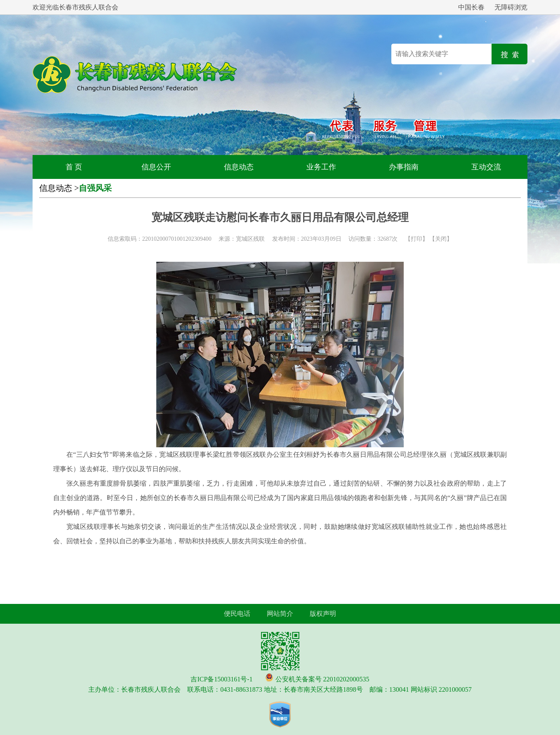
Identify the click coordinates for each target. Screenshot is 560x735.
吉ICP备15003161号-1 (221, 679)
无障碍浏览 (511, 7)
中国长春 (471, 7)
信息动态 (239, 167)
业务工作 (321, 167)
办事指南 (404, 167)
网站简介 (280, 614)
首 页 (74, 167)
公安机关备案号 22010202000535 (322, 679)
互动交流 (486, 167)
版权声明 (323, 614)
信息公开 (156, 167)
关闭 (441, 239)
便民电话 (237, 614)
